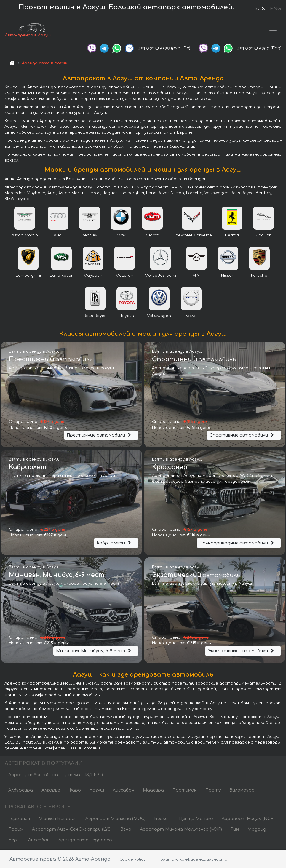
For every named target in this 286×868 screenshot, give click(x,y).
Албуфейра (21, 791)
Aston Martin (25, 236)
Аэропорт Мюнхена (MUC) (115, 819)
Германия (19, 819)
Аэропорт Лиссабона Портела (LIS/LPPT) (56, 776)
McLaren (124, 276)
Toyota (127, 316)
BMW (121, 236)
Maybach (93, 276)
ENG (275, 9)
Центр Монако (196, 819)
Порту (213, 791)
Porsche (259, 276)
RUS (260, 9)
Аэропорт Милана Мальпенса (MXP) (181, 830)
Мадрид (257, 830)
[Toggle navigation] (273, 31)
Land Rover (61, 276)
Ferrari (232, 236)
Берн (14, 841)
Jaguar (263, 236)
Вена (126, 830)
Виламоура (242, 791)
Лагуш (97, 791)
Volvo (191, 316)
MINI (196, 276)
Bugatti (152, 236)
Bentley (89, 236)
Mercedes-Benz (160, 276)
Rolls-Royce (95, 316)
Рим (235, 830)
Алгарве (51, 791)
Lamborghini (28, 276)
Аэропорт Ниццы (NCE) (248, 819)
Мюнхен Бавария (58, 819)
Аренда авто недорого (85, 841)
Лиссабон (123, 791)
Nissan (228, 276)
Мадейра (153, 791)
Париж (16, 830)
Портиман (185, 791)
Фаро (75, 791)
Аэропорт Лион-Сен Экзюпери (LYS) (72, 830)
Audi (58, 236)
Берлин (162, 819)
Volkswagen (159, 316)
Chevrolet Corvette (192, 236)
